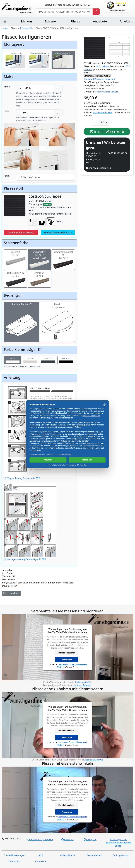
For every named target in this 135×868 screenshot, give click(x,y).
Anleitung (127, 21)
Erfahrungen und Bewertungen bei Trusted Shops (118, 843)
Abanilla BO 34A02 (94, 760)
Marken (26, 21)
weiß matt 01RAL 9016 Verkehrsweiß (39, 258)
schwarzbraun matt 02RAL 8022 (63, 258)
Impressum (41, 861)
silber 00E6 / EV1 (15, 256)
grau (30, 360)
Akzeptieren (67, 660)
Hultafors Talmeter (82, 685)
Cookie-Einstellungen (14, 855)
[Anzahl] (95, 122)
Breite (7, 87)
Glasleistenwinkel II (39, 57)
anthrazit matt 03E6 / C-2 (15, 277)
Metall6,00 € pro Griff (57, 314)
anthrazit (48, 360)
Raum (7, 176)
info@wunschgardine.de (101, 168)
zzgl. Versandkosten (103, 112)
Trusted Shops (72, 667)
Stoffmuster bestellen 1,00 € (58, 233)
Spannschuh (15, 57)
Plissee (75, 21)
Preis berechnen (11, 593)
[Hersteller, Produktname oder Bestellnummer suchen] (64, 12)
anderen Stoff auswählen (21, 233)
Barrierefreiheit (94, 855)
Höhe (6, 111)
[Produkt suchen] (96, 12)
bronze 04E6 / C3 (39, 277)
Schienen (51, 21)
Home (5, 28)
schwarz (66, 360)
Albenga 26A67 (84, 682)
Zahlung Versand (121, 855)
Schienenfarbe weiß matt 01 (97, 76)
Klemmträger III (63, 57)
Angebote (100, 21)
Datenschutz (14, 861)
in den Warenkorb (107, 132)
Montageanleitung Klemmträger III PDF (30, 522)
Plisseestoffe (26, 28)
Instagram (90, 839)
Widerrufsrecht (68, 855)
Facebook (67, 839)
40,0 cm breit (102, 66)
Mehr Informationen (67, 653)
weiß (13, 360)
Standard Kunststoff (21, 314)
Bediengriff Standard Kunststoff (99, 79)
